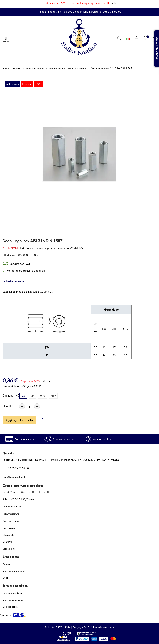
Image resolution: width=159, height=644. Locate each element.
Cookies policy (10, 606)
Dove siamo (9, 528)
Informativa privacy (13, 600)
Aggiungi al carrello (19, 420)
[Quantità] (29, 406)
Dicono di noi (9, 548)
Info (114, 3)
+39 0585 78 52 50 (18, 468)
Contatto (7, 542)
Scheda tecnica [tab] (13, 281)
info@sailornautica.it (14, 477)
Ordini (6, 577)
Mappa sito (8, 535)
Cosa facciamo (11, 521)
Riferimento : (10, 255)
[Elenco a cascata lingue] (128, 38)
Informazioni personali (14, 571)
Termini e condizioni (13, 593)
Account (7, 564)
